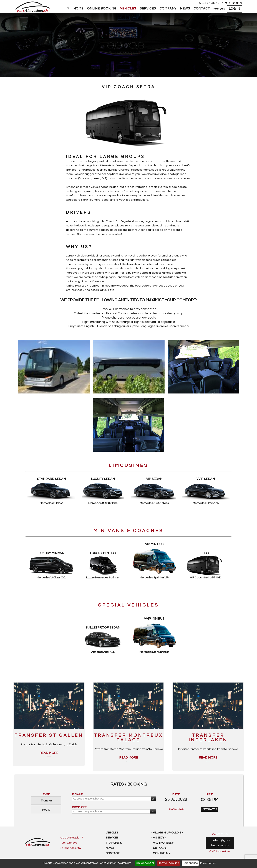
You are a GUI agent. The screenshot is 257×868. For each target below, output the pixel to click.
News (110, 848)
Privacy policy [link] (208, 863)
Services (112, 838)
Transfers (114, 843)
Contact (113, 853)
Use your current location (153, 799)
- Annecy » (159, 838)
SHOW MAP (176, 810)
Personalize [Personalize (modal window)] (190, 863)
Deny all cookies (168, 863)
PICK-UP (77, 794)
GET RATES (210, 809)
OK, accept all (145, 863)
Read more (49, 753)
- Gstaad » (159, 848)
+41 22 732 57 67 (212, 3)
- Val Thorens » (162, 843)
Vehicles (112, 833)
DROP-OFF (79, 807)
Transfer (46, 801)
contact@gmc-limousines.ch (220, 843)
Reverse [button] (152, 812)
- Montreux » (161, 853)
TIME (210, 794)
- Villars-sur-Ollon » (167, 833)
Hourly (46, 810)
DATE (176, 794)
